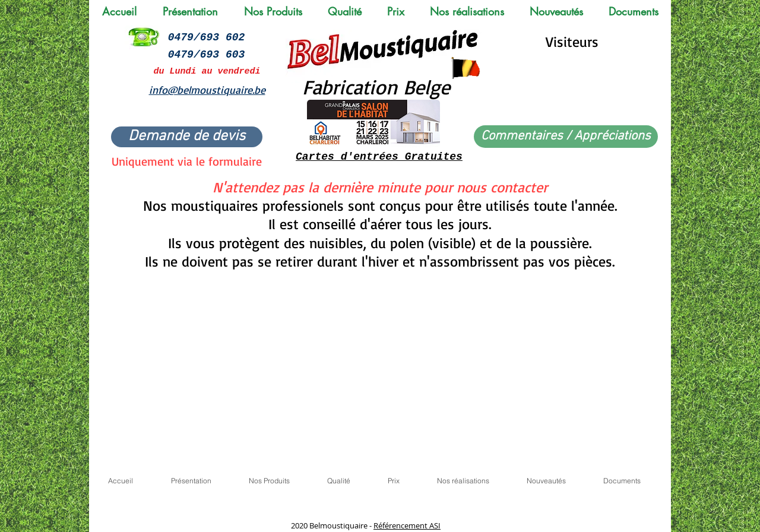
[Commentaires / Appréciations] (566, 137)
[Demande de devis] (187, 137)
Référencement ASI (407, 525)
